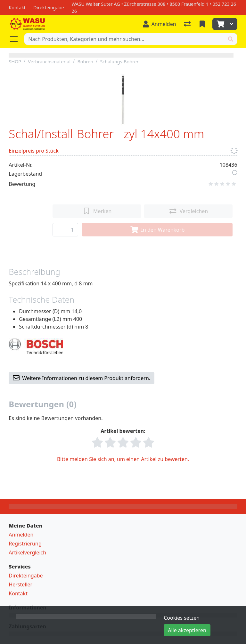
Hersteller (20, 584)
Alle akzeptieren (187, 630)
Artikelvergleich (27, 553)
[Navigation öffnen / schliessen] (16, 39)
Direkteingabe (26, 576)
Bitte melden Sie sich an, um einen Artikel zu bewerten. (123, 459)
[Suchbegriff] (124, 39)
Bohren (85, 62)
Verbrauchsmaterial (49, 62)
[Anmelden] (160, 24)
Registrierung (25, 544)
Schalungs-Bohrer (119, 62)
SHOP (15, 62)
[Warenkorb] (220, 24)
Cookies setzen (182, 618)
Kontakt (18, 593)
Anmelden (21, 535)
